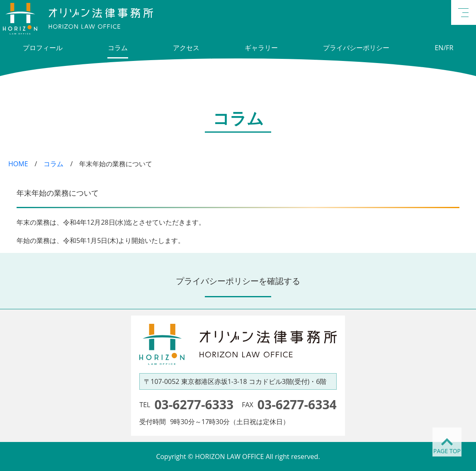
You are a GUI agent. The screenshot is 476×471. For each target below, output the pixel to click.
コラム (118, 48)
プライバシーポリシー (356, 48)
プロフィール (43, 48)
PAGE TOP (447, 451)
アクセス (186, 48)
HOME (18, 164)
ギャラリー (261, 48)
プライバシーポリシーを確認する (238, 281)
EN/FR (444, 48)
